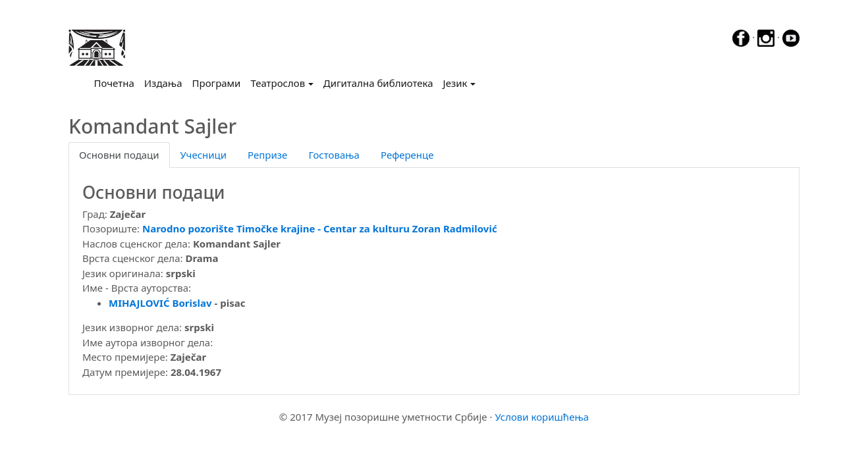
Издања (163, 83)
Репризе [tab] (267, 155)
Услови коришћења (542, 417)
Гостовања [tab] (334, 155)
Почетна (117, 82)
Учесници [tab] (203, 155)
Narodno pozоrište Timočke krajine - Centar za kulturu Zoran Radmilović (320, 228)
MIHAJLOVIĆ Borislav (160, 303)
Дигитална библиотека (378, 83)
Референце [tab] (407, 155)
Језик (455, 83)
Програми (217, 83)
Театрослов (278, 83)
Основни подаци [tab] (119, 155)
